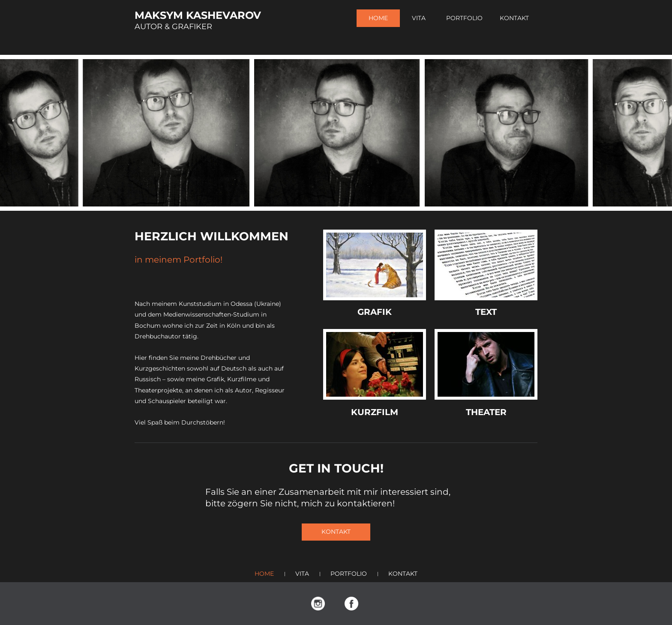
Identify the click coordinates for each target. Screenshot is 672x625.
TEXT (486, 312)
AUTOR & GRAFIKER (173, 27)
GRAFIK (375, 312)
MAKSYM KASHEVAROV (198, 15)
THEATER (486, 412)
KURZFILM (375, 412)
